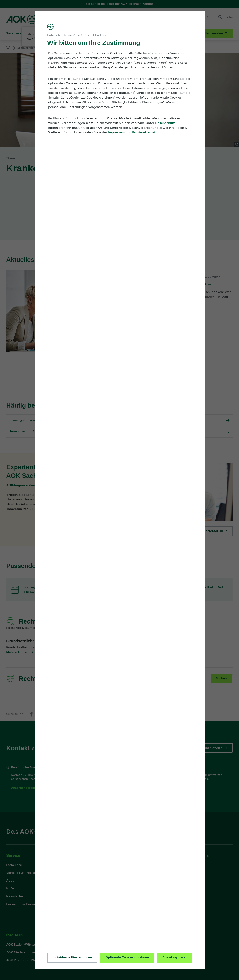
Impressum (116, 133)
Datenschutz (165, 123)
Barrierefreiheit (144, 133)
